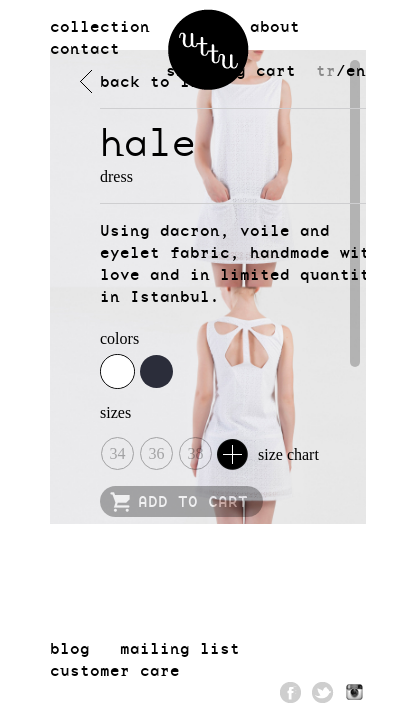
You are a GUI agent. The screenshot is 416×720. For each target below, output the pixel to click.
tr (326, 70)
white (117, 371)
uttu (208, 49)
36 (157, 453)
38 (196, 453)
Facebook (291, 692)
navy (156, 371)
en (356, 70)
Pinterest (355, 692)
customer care (115, 670)
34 (118, 453)
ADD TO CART (193, 501)
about (275, 26)
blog (70, 648)
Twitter (323, 692)
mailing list (180, 648)
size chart (268, 454)
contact (85, 48)
